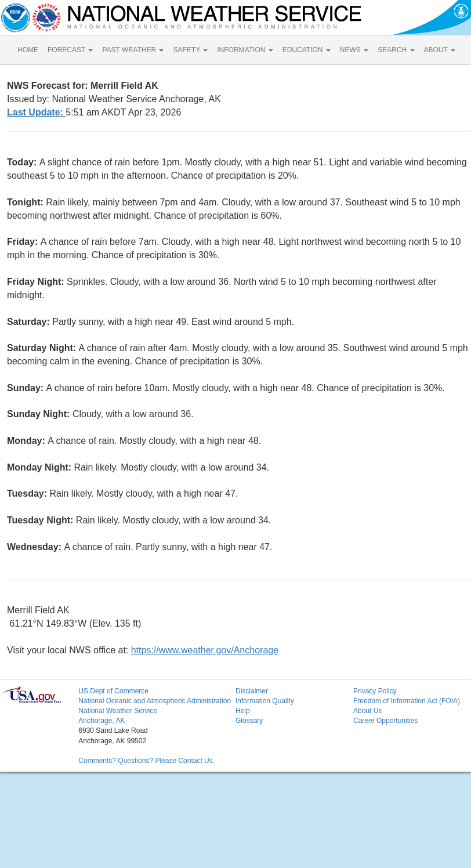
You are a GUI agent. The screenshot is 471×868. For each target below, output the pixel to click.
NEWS (354, 50)
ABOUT (440, 50)
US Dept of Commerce (113, 691)
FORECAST (70, 50)
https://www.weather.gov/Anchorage (205, 650)
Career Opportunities (385, 721)
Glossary (249, 721)
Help (243, 711)
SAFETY (190, 50)
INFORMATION (245, 50)
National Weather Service (118, 711)
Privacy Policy (375, 691)
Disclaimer (252, 691)
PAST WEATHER (133, 50)
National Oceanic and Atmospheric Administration (155, 701)
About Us (367, 711)
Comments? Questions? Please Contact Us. (146, 761)
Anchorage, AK (102, 721)
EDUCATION (307, 50)
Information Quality (265, 701)
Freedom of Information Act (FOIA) (407, 701)
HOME (28, 50)
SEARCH (396, 50)
